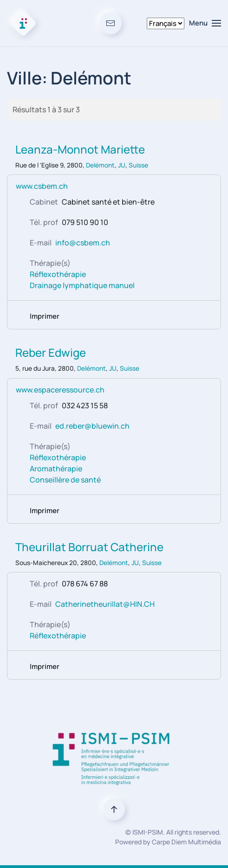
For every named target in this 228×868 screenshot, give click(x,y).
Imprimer (45, 316)
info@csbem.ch (83, 243)
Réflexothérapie (58, 274)
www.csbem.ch (42, 186)
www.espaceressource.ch (60, 390)
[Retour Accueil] (23, 23)
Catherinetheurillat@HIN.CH (105, 604)
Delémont (100, 165)
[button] (205, 23)
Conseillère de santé (65, 480)
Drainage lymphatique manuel (82, 285)
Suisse (138, 165)
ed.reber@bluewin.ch (92, 426)
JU (122, 165)
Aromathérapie (56, 469)
